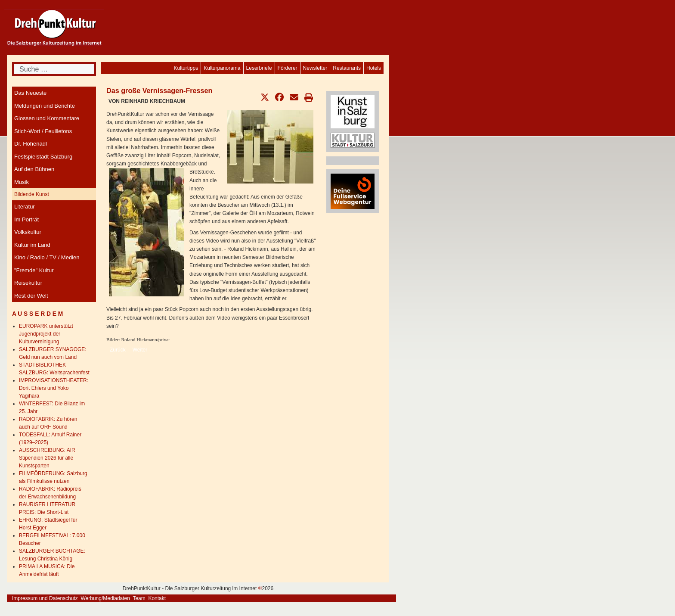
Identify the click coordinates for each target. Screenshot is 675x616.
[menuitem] (374, 68)
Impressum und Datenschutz (45, 598)
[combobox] (54, 69)
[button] (265, 97)
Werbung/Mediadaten (105, 598)
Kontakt (157, 598)
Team (139, 598)
